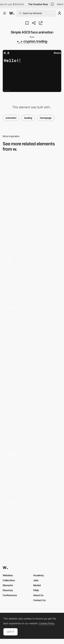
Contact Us (39, 600)
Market (37, 585)
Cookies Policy (47, 623)
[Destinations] (32, 372)
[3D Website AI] (32, 421)
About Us (38, 595)
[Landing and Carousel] (32, 470)
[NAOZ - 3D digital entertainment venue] (32, 180)
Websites (8, 575)
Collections (9, 580)
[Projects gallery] (32, 228)
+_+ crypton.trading (32, 41)
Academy (39, 575)
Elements (8, 585)
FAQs (36, 590)
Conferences (10, 595)
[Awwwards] (12, 13)
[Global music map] (32, 323)
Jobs (36, 580)
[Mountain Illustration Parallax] (32, 276)
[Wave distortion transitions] (32, 518)
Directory (8, 590)
